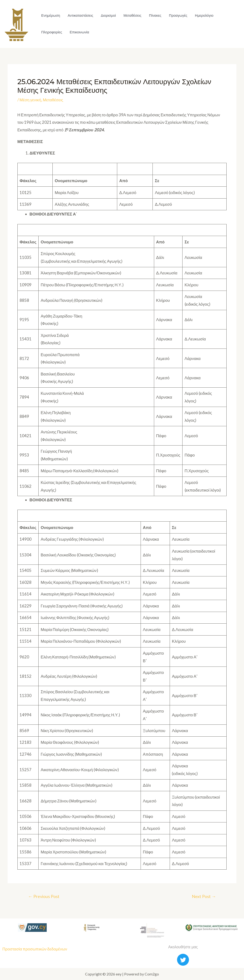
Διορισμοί (108, 15)
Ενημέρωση (51, 15)
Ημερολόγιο (204, 15)
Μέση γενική (30, 100)
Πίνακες (155, 15)
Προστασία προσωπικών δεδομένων (35, 949)
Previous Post (44, 896)
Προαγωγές (178, 15)
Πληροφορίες (52, 32)
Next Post (204, 896)
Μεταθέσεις (132, 15)
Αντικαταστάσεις (80, 15)
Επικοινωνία (79, 32)
